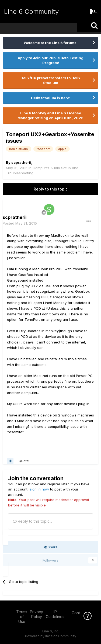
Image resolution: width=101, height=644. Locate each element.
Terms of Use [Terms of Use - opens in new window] (22, 617)
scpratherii (21, 162)
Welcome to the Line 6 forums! (51, 43)
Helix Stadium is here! (51, 98)
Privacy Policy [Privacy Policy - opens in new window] (36, 614)
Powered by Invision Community (51, 636)
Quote (24, 461)
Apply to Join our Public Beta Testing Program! (51, 60)
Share (51, 547)
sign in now (39, 489)
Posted (20, 223)
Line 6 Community (31, 11)
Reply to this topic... (32, 521)
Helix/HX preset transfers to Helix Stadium (50, 80)
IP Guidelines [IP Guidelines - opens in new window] (55, 614)
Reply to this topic (51, 189)
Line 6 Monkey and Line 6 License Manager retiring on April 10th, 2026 (50, 115)
